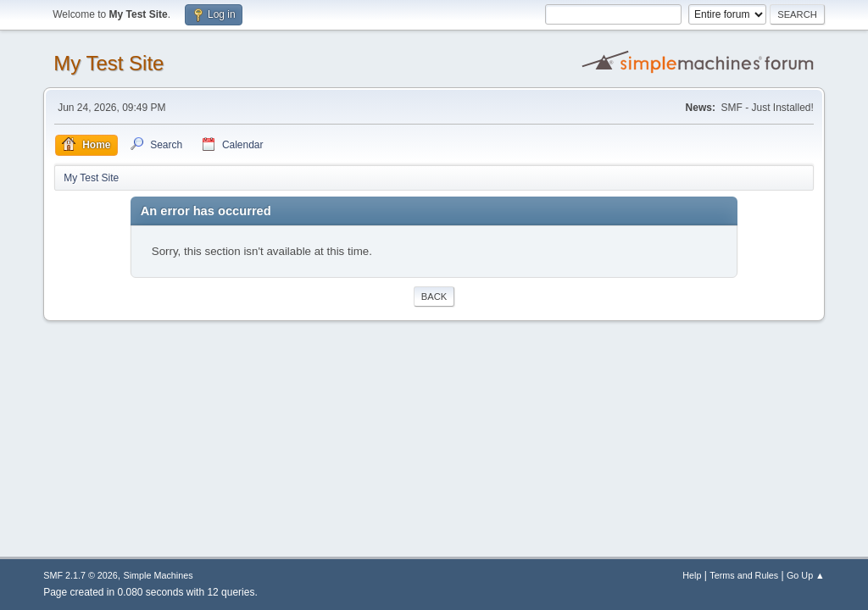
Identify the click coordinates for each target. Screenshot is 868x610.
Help (692, 575)
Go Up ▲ (806, 575)
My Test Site (108, 63)
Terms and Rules (744, 575)
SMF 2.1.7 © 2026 (81, 575)
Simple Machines (159, 575)
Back (434, 297)
